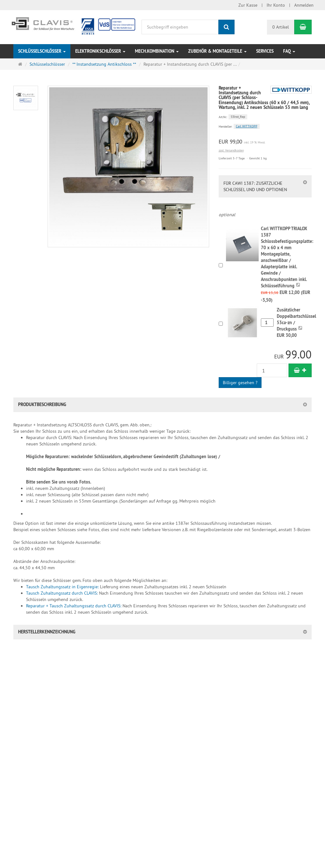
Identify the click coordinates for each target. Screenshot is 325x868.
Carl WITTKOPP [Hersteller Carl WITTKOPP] (247, 126)
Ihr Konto (276, 5)
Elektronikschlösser (100, 51)
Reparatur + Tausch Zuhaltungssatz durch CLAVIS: (74, 606)
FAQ (289, 51)
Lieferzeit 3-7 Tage (232, 158)
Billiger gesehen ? (240, 383)
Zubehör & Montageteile (217, 51)
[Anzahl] (272, 370)
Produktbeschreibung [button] (42, 404)
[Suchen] (226, 27)
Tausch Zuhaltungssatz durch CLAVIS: (62, 593)
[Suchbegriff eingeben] (180, 27)
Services (265, 51)
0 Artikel (281, 27)
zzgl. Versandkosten (231, 150)
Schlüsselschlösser (42, 51)
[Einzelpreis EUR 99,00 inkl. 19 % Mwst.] (265, 142)
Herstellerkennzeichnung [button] (47, 632)
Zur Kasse (248, 5)
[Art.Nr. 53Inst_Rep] (265, 117)
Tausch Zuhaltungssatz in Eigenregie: (63, 587)
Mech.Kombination (157, 51)
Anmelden (304, 5)
